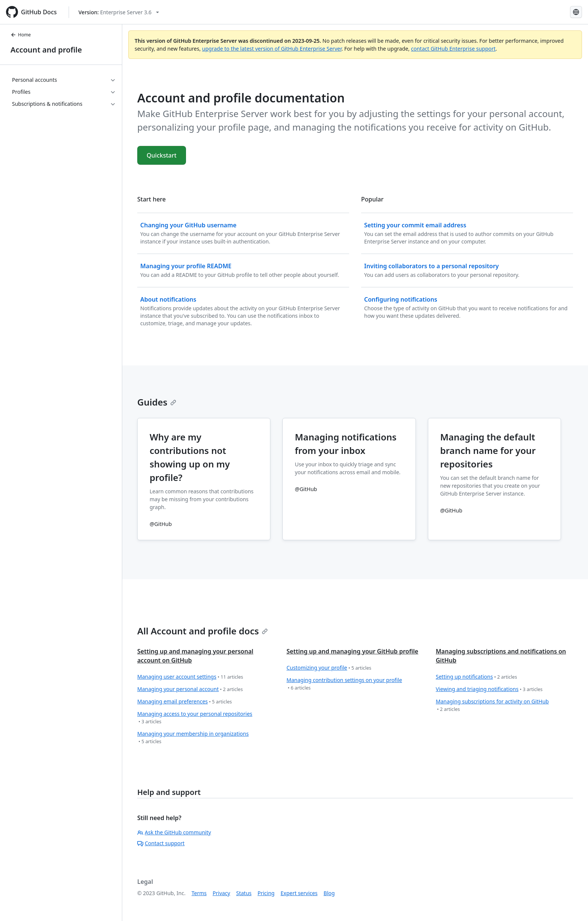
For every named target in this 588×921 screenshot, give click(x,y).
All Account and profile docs (202, 631)
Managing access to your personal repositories (195, 718)
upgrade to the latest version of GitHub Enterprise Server (272, 49)
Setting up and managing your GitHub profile (352, 651)
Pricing (266, 893)
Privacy (221, 893)
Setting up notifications (476, 677)
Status (244, 893)
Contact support (161, 843)
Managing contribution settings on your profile (344, 684)
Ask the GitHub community (174, 832)
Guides (157, 402)
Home (21, 35)
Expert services (299, 893)
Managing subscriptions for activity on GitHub (492, 705)
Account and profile (46, 50)
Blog (329, 893)
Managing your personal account (190, 689)
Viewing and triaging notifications (489, 689)
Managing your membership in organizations (193, 738)
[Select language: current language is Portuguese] (576, 12)
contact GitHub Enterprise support (453, 49)
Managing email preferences (184, 702)
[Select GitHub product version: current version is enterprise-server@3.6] (119, 12)
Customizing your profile (329, 668)
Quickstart (162, 155)
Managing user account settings (190, 677)
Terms (199, 893)
